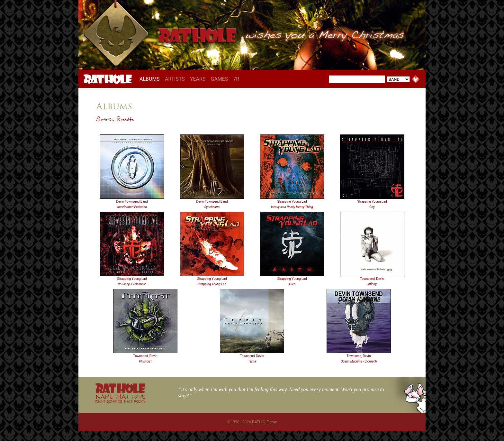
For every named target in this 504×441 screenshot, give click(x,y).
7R (236, 79)
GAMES (219, 79)
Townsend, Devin (372, 279)
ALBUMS (151, 79)
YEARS (198, 79)
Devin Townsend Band (132, 202)
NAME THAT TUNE (120, 398)
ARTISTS (175, 79)
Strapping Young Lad (292, 202)
